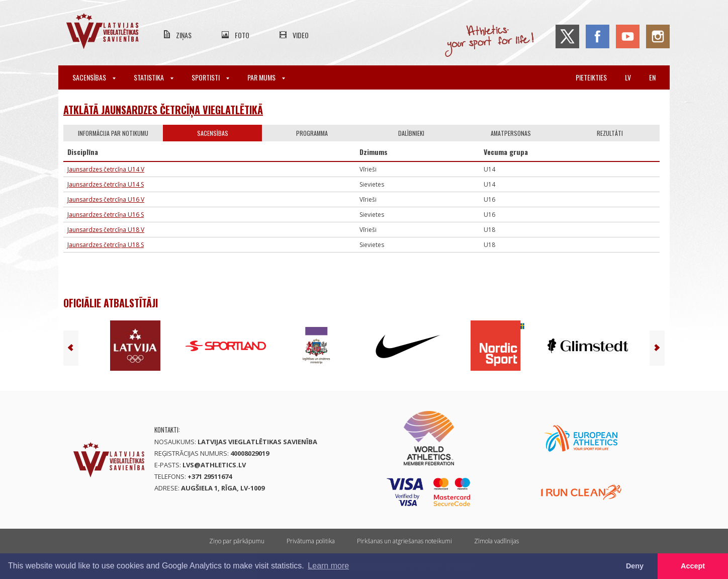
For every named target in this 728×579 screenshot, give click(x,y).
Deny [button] (635, 566)
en (652, 77)
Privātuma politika (311, 541)
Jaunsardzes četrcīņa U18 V (106, 230)
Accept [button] (693, 566)
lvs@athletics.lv (214, 465)
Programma (312, 133)
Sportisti (210, 77)
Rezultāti (610, 133)
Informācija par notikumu (113, 133)
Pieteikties (591, 77)
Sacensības (94, 77)
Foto (242, 35)
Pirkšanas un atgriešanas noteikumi (404, 541)
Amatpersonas (511, 133)
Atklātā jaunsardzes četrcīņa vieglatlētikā (163, 110)
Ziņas (184, 35)
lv (628, 77)
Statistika (154, 77)
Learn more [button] (328, 566)
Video (301, 35)
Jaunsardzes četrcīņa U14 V (106, 169)
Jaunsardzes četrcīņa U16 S (106, 215)
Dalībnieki (411, 133)
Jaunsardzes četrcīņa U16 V (106, 199)
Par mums (266, 77)
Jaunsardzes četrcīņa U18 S (106, 245)
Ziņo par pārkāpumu (237, 541)
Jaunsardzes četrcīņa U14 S (106, 184)
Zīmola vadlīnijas (496, 541)
